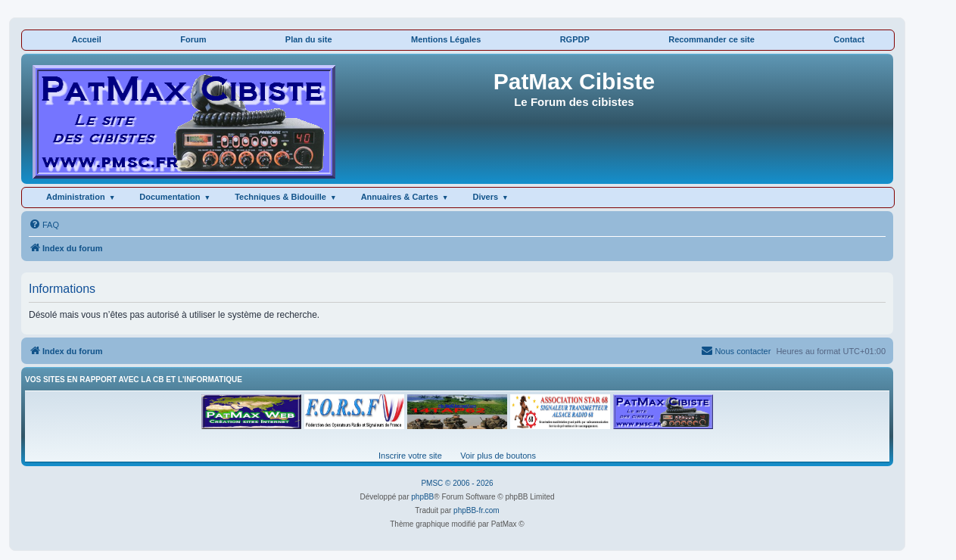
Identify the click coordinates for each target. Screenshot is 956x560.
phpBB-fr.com (476, 510)
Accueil (87, 39)
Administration (76, 197)
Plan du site (309, 39)
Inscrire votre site (410, 456)
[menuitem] (44, 225)
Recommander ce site (712, 39)
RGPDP (575, 39)
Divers (485, 197)
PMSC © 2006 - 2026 (457, 483)
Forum (193, 39)
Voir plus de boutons (498, 456)
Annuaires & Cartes (400, 197)
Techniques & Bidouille (280, 197)
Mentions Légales (446, 39)
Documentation (170, 197)
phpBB (422, 497)
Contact (849, 39)
